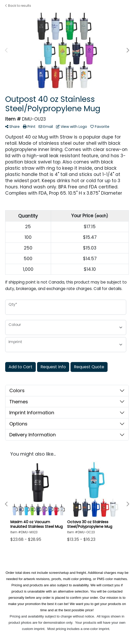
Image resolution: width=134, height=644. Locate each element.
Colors (17, 390)
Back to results (18, 6)
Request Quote (89, 367)
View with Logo (72, 127)
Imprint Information (32, 413)
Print (29, 127)
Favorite (100, 127)
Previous (6, 50)
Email (46, 127)
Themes (19, 402)
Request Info (53, 367)
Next (128, 50)
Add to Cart (20, 367)
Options (18, 424)
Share (12, 127)
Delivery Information (33, 435)
